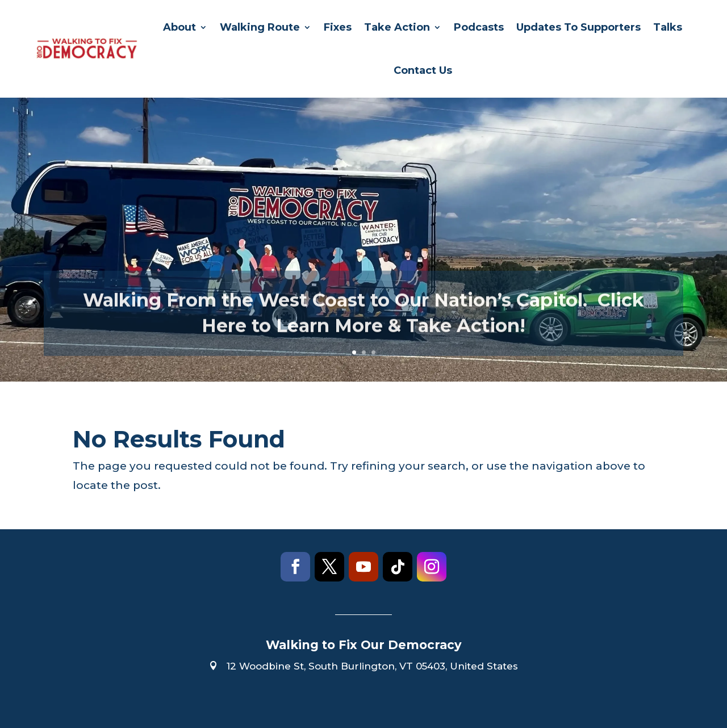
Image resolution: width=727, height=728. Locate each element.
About (179, 27)
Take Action (397, 27)
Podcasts (479, 27)
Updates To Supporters (578, 27)
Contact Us (423, 70)
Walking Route (260, 27)
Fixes (338, 27)
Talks (668, 27)
